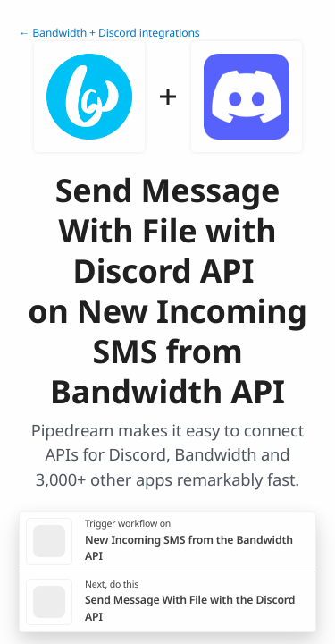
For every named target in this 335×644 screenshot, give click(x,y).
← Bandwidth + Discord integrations (109, 33)
